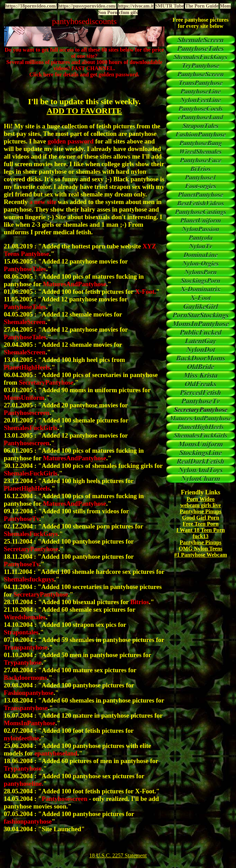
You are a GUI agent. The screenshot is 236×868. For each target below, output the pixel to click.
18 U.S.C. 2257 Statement (118, 855)
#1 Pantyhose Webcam (200, 555)
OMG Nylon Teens (200, 549)
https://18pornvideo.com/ (31, 6)
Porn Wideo (201, 499)
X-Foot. (146, 791)
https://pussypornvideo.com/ (87, 6)
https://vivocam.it (136, 6)
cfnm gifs (128, 13)
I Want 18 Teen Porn (200, 530)
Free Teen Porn (201, 524)
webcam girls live (201, 505)
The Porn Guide (202, 6)
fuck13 (201, 536)
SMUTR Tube (170, 6)
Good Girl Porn (201, 518)
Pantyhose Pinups (200, 511)
